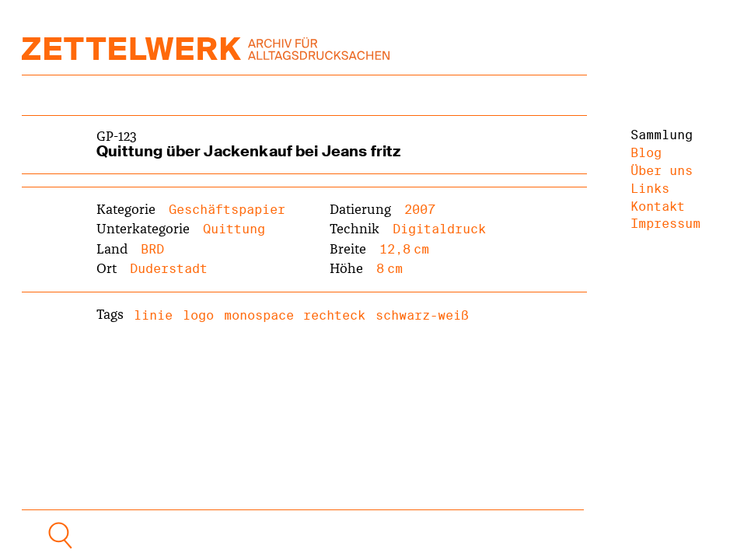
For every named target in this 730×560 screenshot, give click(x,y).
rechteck (334, 315)
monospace (259, 315)
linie (153, 315)
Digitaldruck (439, 229)
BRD (152, 249)
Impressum (665, 224)
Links (650, 189)
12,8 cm (404, 249)
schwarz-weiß (422, 315)
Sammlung (662, 135)
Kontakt (658, 206)
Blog (646, 153)
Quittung (234, 229)
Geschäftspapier (227, 210)
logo (198, 315)
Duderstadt (169, 269)
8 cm (389, 269)
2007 (420, 210)
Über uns (662, 171)
